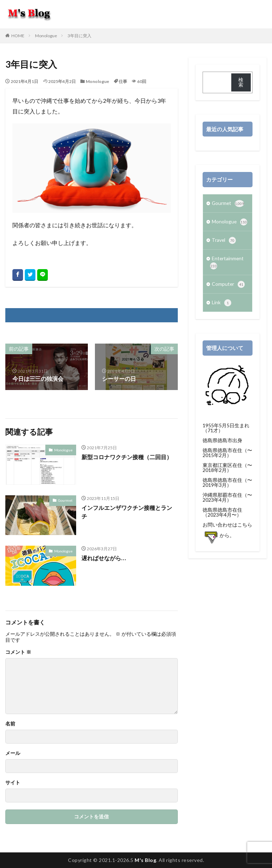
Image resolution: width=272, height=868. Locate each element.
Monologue (46, 36)
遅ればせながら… (103, 558)
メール (13, 753)
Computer (228, 286)
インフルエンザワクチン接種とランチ (127, 512)
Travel (224, 241)
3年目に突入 (80, 36)
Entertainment (227, 264)
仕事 (123, 81)
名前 (10, 724)
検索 (241, 82)
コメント (18, 652)
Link (222, 305)
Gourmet (65, 500)
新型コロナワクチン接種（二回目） (127, 457)
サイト (13, 783)
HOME (18, 36)
